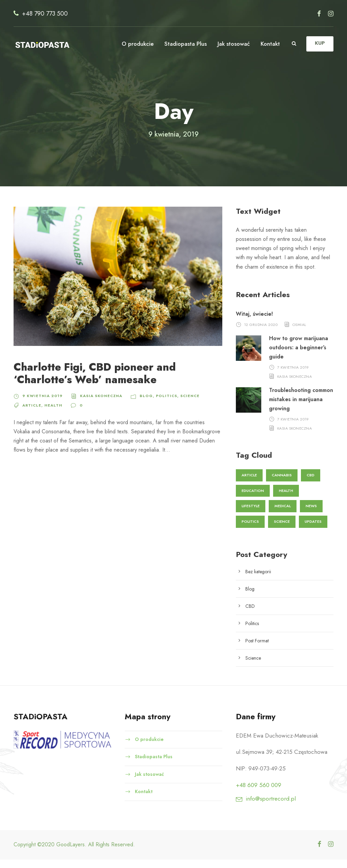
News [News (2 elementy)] (314, 514)
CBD (250, 614)
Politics (159, 404)
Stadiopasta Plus (182, 44)
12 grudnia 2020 (261, 333)
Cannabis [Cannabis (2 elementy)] (283, 483)
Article (32, 413)
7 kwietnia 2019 (294, 375)
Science (181, 404)
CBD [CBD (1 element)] (311, 483)
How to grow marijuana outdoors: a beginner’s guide (299, 356)
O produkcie (134, 44)
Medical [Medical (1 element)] (285, 514)
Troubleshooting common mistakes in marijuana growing (296, 407)
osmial (300, 333)
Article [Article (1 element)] (250, 483)
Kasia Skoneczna (96, 404)
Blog (140, 404)
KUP (320, 43)
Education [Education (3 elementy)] (253, 499)
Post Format (258, 649)
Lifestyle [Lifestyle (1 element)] (252, 514)
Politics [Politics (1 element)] (250, 530)
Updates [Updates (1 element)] (314, 530)
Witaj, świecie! (254, 322)
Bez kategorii (259, 580)
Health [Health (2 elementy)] (286, 499)
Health (52, 413)
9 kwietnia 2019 (40, 404)
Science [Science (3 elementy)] (282, 530)
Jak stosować (232, 44)
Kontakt (270, 44)
